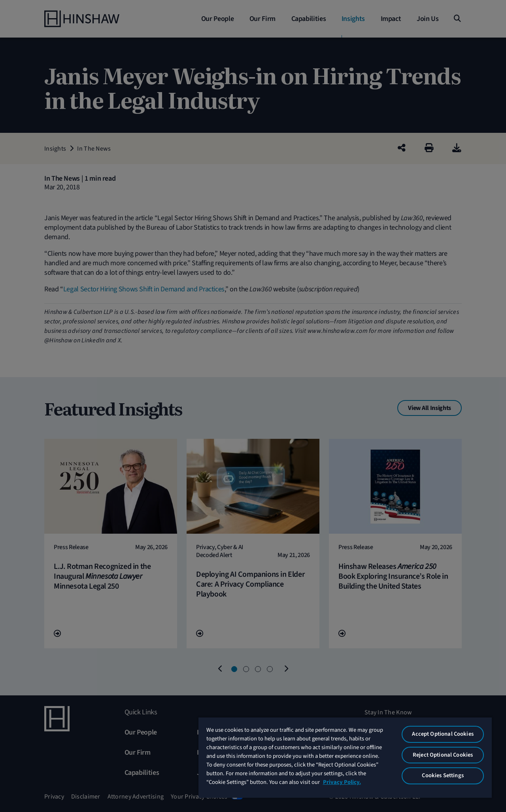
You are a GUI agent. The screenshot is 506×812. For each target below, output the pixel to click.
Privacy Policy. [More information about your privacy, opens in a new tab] (342, 782)
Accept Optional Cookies (443, 734)
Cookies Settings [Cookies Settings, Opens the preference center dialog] (443, 775)
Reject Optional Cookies (443, 755)
